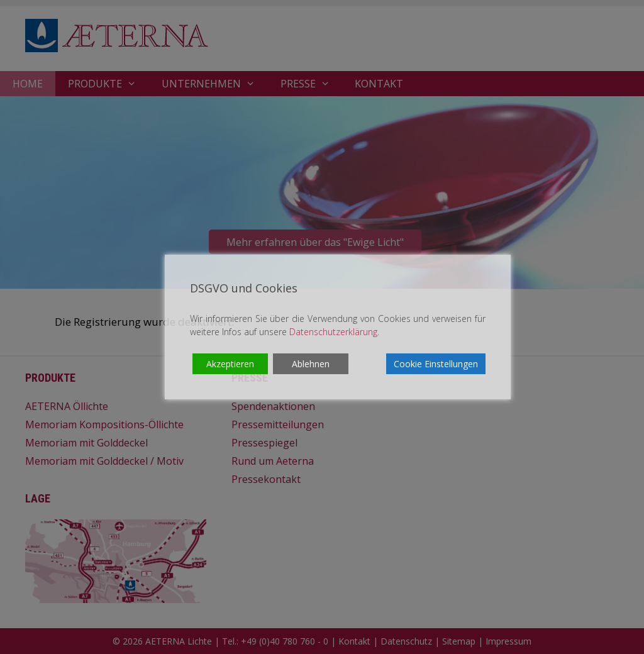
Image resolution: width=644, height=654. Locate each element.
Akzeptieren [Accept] (230, 364)
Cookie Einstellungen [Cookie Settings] (436, 364)
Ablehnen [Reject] (311, 364)
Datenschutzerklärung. (334, 332)
